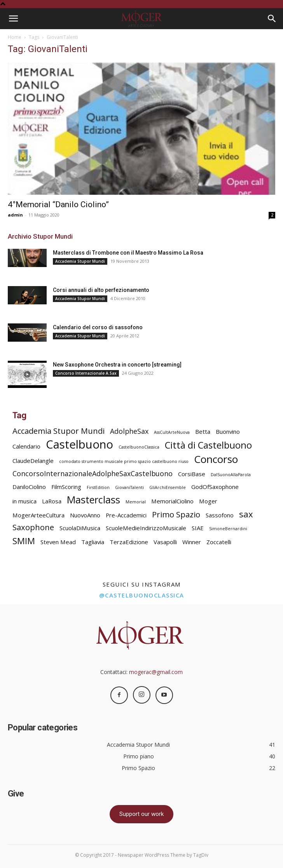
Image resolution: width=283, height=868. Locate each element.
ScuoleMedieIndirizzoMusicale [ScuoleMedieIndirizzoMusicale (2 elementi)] (146, 528)
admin (15, 215)
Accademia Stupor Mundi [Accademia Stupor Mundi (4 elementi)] (59, 431)
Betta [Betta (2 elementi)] (203, 431)
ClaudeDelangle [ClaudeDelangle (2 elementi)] (33, 461)
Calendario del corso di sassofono (98, 327)
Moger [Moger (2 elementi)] (208, 501)
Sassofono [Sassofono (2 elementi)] (220, 515)
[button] (13, 19)
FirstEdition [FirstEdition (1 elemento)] (98, 487)
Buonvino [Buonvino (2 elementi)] (228, 431)
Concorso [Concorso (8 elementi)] (216, 459)
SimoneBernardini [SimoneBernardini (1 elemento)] (228, 529)
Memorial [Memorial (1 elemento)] (136, 502)
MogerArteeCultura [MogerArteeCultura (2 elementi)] (38, 515)
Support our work (141, 814)
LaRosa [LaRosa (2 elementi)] (52, 501)
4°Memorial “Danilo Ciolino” (58, 204)
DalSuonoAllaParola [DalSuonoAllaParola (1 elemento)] (231, 475)
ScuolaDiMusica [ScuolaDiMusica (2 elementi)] (80, 528)
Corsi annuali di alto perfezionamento (101, 290)
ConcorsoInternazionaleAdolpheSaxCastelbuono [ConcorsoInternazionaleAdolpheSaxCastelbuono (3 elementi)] (93, 474)
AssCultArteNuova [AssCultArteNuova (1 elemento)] (172, 432)
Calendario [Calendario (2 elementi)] (26, 446)
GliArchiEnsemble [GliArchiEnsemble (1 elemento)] (168, 487)
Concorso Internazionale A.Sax (86, 373)
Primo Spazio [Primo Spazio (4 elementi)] (176, 514)
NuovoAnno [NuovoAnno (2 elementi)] (85, 515)
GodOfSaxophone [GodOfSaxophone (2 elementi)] (215, 487)
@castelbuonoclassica (142, 595)
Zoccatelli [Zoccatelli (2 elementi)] (219, 542)
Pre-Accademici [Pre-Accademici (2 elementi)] (126, 515)
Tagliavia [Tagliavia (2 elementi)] (93, 542)
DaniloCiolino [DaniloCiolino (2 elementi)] (29, 487)
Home (15, 37)
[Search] (272, 19)
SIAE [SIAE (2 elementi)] (198, 528)
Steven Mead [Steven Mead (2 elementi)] (58, 542)
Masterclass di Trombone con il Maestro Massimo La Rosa (128, 253)
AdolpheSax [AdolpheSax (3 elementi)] (129, 431)
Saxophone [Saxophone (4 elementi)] (33, 527)
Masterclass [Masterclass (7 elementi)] (93, 500)
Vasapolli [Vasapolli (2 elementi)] (165, 542)
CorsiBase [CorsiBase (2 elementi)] (192, 474)
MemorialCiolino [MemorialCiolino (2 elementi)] (172, 501)
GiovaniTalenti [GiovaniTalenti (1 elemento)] (129, 487)
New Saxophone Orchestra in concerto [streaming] (117, 365)
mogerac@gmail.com (156, 672)
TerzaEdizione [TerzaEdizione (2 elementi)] (129, 542)
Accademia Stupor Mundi (80, 261)
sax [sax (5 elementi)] (246, 514)
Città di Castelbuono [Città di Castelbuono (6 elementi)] (208, 445)
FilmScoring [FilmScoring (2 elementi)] (66, 487)
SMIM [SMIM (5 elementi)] (24, 541)
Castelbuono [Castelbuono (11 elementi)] (79, 444)
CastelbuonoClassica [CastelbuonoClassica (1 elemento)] (139, 447)
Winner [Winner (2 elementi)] (192, 542)
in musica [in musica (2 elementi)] (24, 501)
